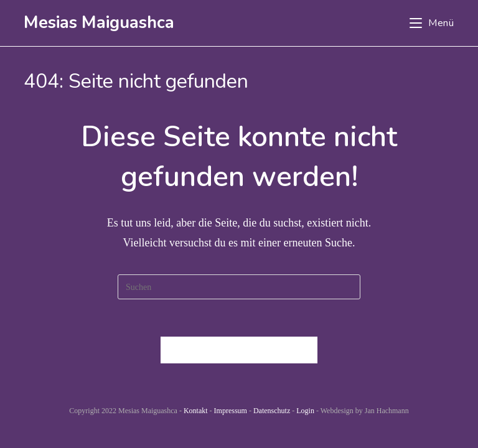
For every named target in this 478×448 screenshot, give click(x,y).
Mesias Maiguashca (99, 23)
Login (305, 411)
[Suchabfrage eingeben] (239, 287)
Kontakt (196, 411)
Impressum (231, 411)
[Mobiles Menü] (432, 23)
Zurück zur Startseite (239, 350)
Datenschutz (272, 411)
